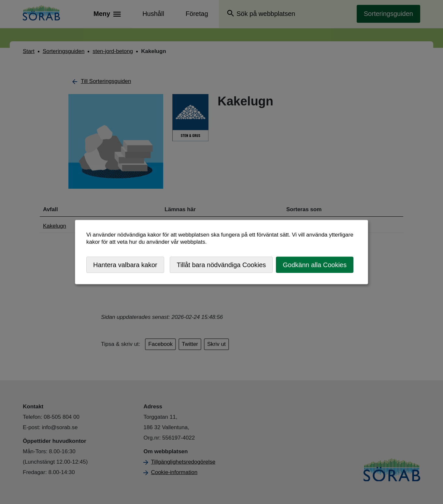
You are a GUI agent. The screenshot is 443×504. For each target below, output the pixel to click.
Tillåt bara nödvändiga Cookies (221, 265)
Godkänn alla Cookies (315, 265)
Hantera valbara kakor (125, 265)
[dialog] (221, 252)
